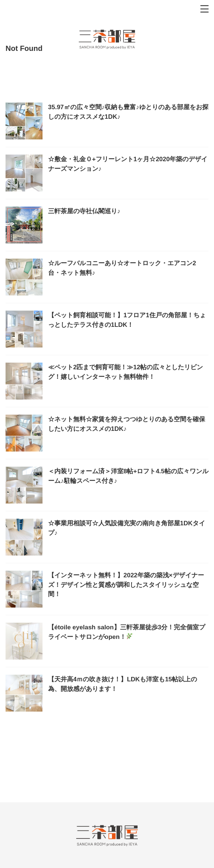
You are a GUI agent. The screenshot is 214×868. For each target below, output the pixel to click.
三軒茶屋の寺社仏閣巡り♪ (84, 211)
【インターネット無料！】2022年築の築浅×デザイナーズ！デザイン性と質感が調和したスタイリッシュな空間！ (126, 585)
